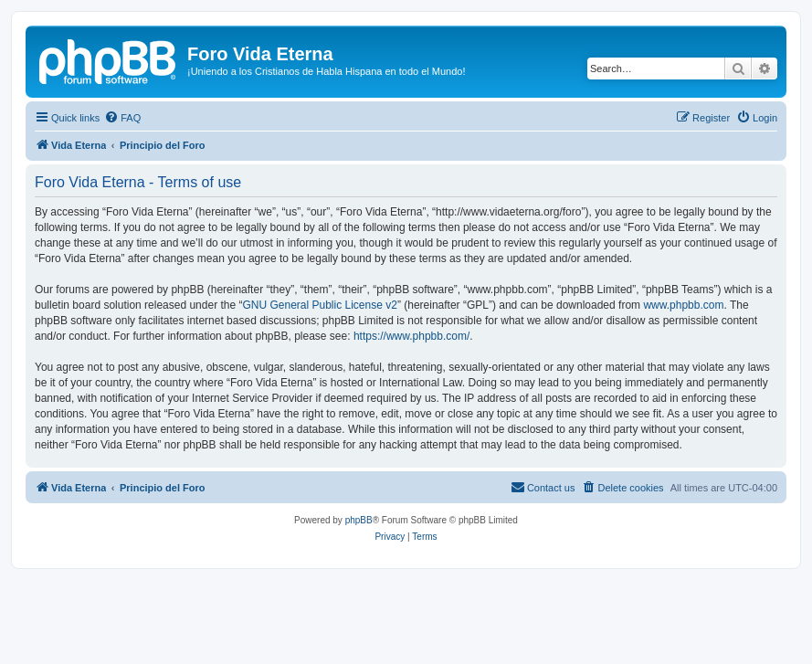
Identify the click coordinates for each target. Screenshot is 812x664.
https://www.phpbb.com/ (411, 336)
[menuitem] (122, 118)
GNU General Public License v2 (319, 305)
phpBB (359, 520)
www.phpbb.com (683, 305)
